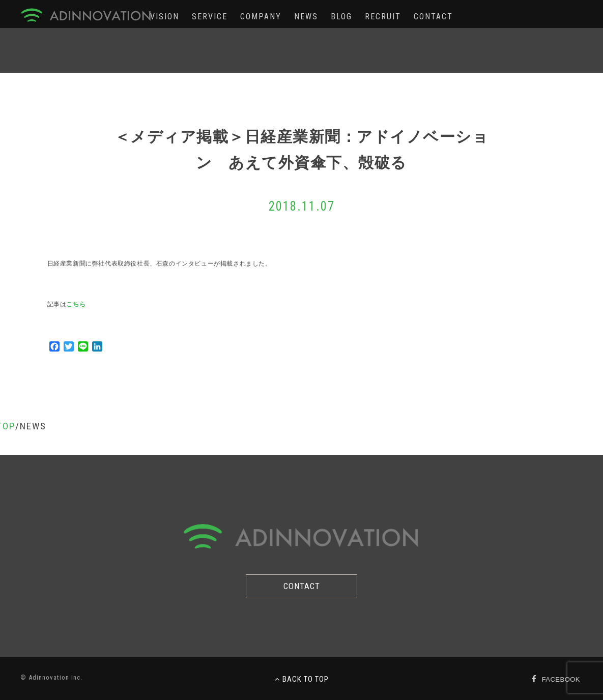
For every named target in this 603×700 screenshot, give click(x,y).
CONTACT (433, 17)
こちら (76, 304)
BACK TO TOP (302, 679)
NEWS (306, 17)
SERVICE (210, 17)
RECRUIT (383, 17)
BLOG (341, 17)
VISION (165, 17)
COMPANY (261, 17)
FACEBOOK (561, 679)
